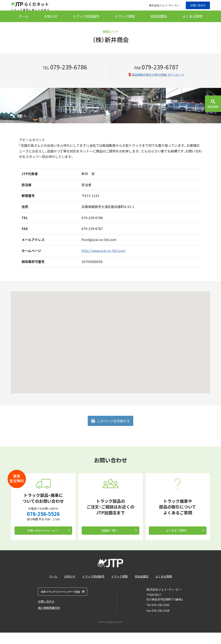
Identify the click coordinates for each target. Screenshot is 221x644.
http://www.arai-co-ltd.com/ (104, 259)
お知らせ (51, 24)
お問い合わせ (197, 9)
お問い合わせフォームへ (42, 540)
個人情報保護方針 (49, 622)
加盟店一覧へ (109, 540)
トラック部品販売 (86, 24)
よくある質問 (192, 24)
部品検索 (213, 107)
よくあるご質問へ (176, 540)
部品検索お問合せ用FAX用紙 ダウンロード (158, 83)
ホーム (24, 24)
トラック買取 (125, 24)
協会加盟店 (159, 24)
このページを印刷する (113, 429)
